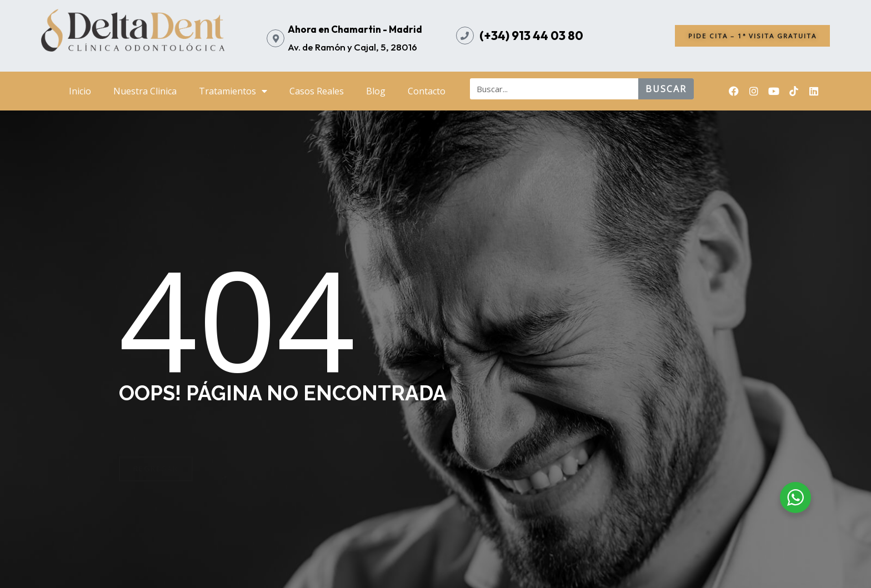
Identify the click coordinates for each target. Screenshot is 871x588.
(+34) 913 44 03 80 (531, 36)
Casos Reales (317, 91)
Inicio (80, 91)
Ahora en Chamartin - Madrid (355, 29)
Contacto (427, 91)
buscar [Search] (666, 89)
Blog (376, 91)
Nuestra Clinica (145, 91)
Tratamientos (233, 91)
